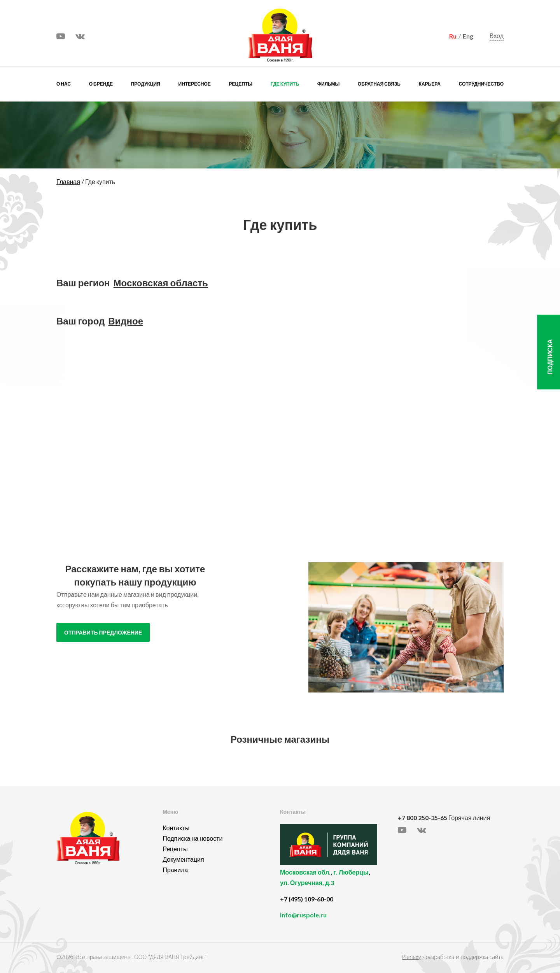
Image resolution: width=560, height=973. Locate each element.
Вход (497, 36)
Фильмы (328, 84)
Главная (68, 181)
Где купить (285, 84)
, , (337, 882)
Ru (453, 36)
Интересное (195, 84)
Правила (175, 870)
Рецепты (241, 84)
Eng (468, 36)
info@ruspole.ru (303, 915)
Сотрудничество (481, 84)
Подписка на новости (192, 838)
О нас (64, 84)
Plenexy (411, 957)
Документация (183, 859)
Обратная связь (379, 84)
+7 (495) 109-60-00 (307, 899)
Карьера (430, 84)
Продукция (146, 84)
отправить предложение (103, 633)
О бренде (101, 84)
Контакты (176, 828)
